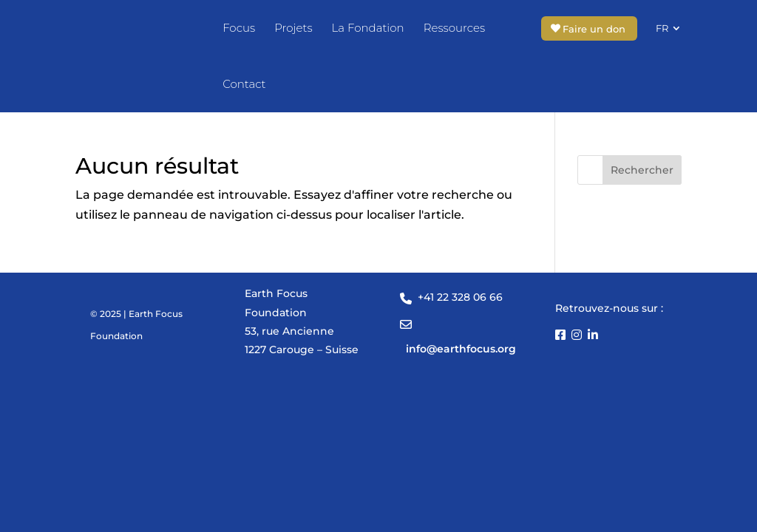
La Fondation (368, 28)
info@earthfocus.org (461, 349)
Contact (244, 84)
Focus (239, 28)
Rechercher (642, 171)
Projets (293, 28)
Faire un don (594, 29)
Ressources (454, 28)
